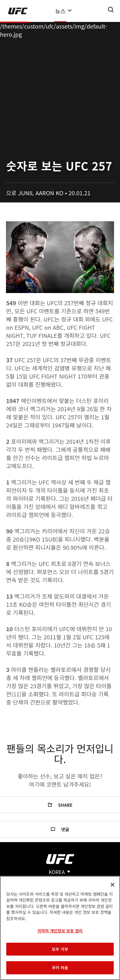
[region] (60, 928)
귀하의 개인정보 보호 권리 (60, 931)
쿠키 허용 (60, 968)
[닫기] (112, 885)
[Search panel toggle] (111, 10)
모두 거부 (60, 949)
